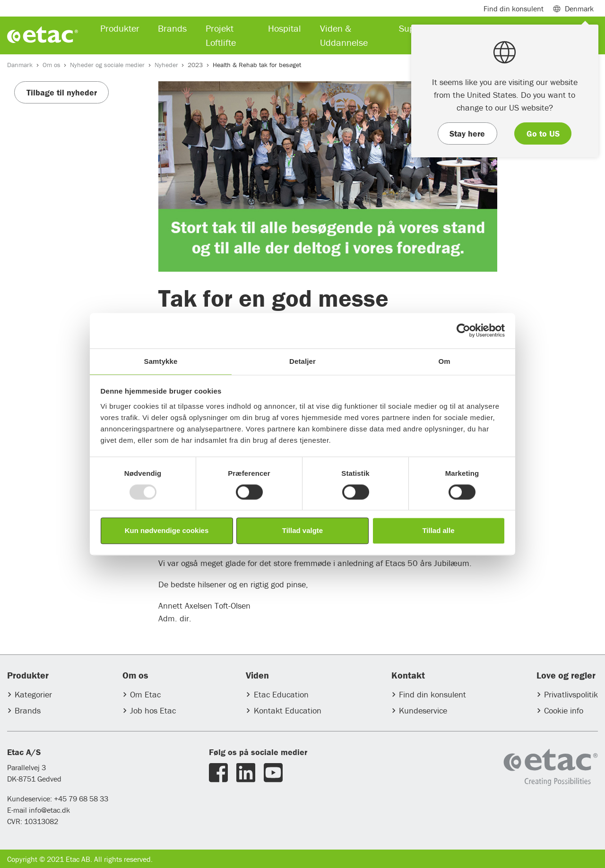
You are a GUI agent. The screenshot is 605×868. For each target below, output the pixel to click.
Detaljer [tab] (302, 361)
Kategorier (33, 694)
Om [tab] (444, 361)
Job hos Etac (153, 710)
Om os (52, 65)
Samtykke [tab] (161, 361)
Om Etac (145, 694)
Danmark (20, 65)
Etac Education (281, 694)
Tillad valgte (302, 531)
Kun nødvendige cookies (167, 531)
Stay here (467, 133)
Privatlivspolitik (571, 694)
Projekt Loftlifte (221, 35)
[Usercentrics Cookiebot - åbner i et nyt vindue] (463, 330)
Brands (28, 710)
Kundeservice (423, 710)
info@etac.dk (49, 810)
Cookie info (564, 710)
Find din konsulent (432, 694)
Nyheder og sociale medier (107, 65)
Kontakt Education (288, 710)
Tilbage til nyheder (62, 92)
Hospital (285, 28)
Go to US (543, 133)
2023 (195, 65)
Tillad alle (438, 531)
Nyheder (166, 65)
